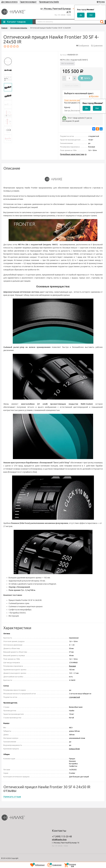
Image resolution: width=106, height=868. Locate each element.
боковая (72, 666)
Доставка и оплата (9, 2)
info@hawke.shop (59, 840)
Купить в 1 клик (72, 86)
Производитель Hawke (49, 2)
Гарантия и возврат (28, 2)
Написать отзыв (12, 797)
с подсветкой (74, 697)
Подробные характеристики (72, 154)
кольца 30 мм (74, 749)
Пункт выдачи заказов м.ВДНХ (77, 100)
